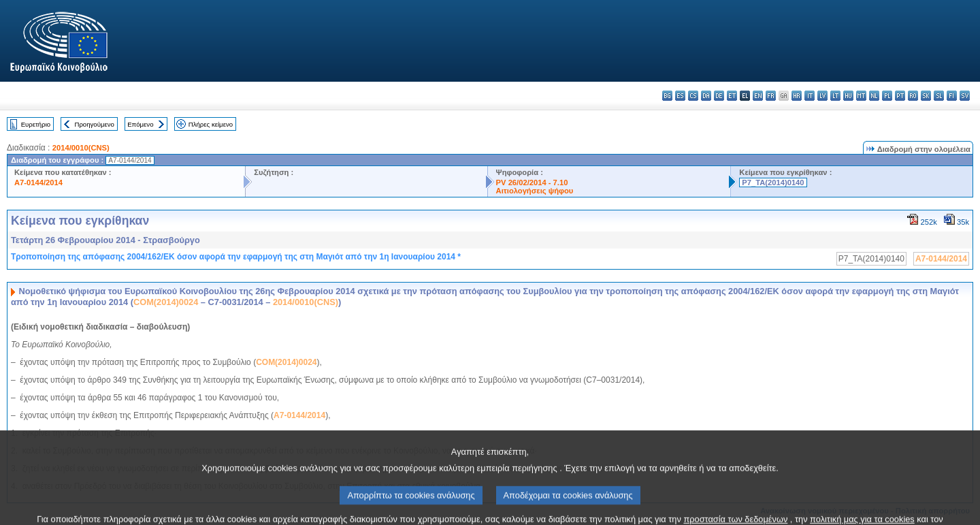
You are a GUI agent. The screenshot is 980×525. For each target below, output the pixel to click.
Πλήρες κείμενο (211, 124)
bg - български (667, 96)
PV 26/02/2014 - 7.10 (532, 182)
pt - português (900, 96)
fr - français (771, 96)
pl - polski (887, 96)
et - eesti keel (732, 96)
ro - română (913, 96)
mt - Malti (861, 96)
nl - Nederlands (874, 96)
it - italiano (810, 96)
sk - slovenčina (926, 96)
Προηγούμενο (94, 124)
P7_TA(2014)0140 (773, 182)
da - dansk (706, 96)
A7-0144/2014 (38, 182)
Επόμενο (140, 124)
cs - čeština (693, 96)
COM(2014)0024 (166, 302)
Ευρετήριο (36, 124)
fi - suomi (952, 96)
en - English (758, 96)
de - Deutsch (719, 96)
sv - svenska (965, 96)
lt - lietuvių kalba (835, 96)
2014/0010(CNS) (81, 148)
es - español (680, 96)
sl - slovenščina (939, 96)
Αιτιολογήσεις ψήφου (535, 191)
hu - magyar (848, 96)
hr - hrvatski (797, 96)
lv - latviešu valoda (822, 96)
